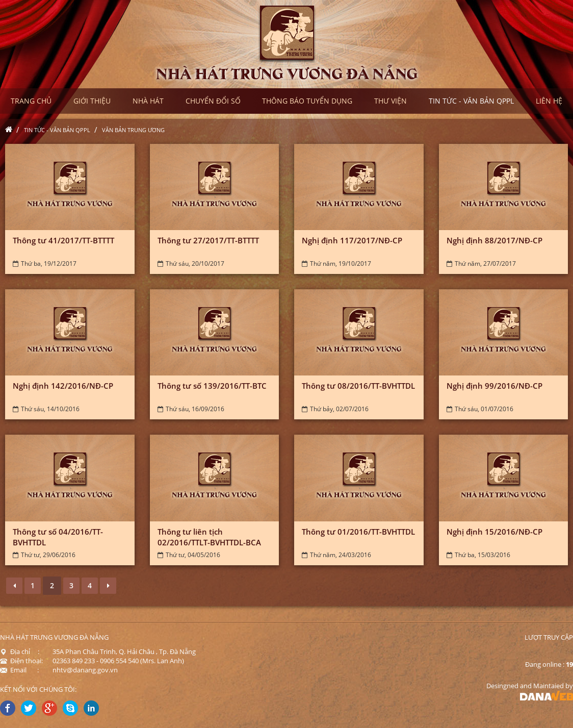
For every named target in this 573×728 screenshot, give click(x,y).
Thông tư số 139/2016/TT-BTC (212, 386)
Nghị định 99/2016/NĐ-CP (494, 386)
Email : (19, 670)
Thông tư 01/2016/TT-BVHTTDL (358, 532)
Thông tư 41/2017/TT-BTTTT (63, 240)
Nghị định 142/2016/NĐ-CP (63, 386)
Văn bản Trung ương (133, 130)
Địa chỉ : (20, 651)
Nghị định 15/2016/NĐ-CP (494, 532)
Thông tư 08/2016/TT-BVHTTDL (358, 386)
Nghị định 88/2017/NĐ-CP (494, 240)
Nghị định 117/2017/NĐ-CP (352, 240)
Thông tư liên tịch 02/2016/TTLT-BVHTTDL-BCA (209, 537)
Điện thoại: (21, 661)
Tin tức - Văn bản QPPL (57, 130)
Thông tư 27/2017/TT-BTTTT (208, 240)
